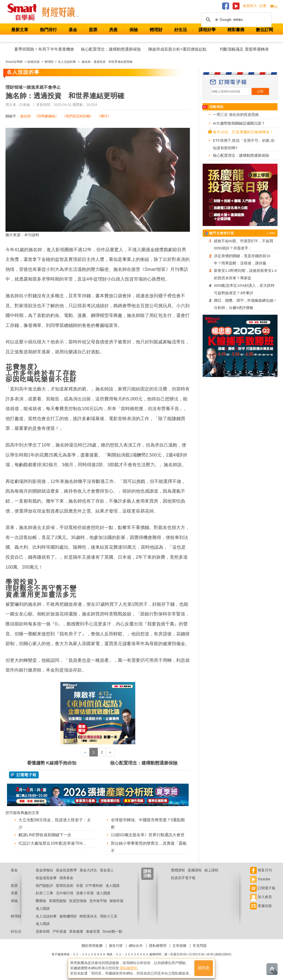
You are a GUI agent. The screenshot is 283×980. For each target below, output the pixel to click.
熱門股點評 (44, 886)
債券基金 (66, 878)
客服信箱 (261, 906)
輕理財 (156, 30)
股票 (93, 30)
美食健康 (76, 931)
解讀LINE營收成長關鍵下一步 (45, 835)
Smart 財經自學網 (24, 12)
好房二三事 (44, 893)
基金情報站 (44, 870)
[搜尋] (236, 20)
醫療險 (41, 901)
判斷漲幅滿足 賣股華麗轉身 (244, 49)
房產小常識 (85, 893)
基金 (73, 30)
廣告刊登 (116, 946)
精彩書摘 (236, 30)
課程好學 (207, 30)
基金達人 (107, 870)
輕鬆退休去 (88, 916)
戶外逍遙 (59, 931)
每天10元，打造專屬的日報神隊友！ (243, 132)
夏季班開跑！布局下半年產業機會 (44, 49)
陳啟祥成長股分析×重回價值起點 (177, 49)
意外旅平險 (98, 901)
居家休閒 (43, 931)
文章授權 (179, 946)
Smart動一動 (112, 931)
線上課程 (211, 870)
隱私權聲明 (158, 946)
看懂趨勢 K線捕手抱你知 (52, 763)
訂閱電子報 (263, 888)
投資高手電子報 (183, 878)
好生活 (181, 30)
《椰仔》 (104, 116)
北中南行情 (65, 893)
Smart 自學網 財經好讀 (60, 12)
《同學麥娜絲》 (46, 116)
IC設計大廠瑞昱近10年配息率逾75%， (53, 843)
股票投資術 (65, 886)
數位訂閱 (265, 30)
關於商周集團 (92, 946)
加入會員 (261, 897)
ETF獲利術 (94, 886)
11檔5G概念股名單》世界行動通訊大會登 (148, 835)
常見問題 (200, 946)
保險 (134, 30)
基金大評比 (88, 870)
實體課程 (178, 870)
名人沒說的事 (46, 916)
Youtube (260, 879)
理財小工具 (109, 916)
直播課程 (195, 870)
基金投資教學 (66, 870)
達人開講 (113, 886)
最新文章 (20, 30)
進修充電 (93, 931)
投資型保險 (78, 901)
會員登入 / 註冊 (255, 6)
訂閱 (260, 91)
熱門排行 (48, 30)
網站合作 (136, 946)
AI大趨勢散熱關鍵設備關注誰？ (239, 123)
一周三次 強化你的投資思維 (236, 114)
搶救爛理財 (68, 916)
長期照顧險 (58, 901)
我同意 (204, 968)
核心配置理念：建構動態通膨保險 (111, 49)
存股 (80, 886)
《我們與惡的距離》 (78, 116)
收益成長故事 (46, 878)
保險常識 (116, 901)
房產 (113, 30)
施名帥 (25, 116)
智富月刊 (261, 870)
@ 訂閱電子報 (24, 775)
